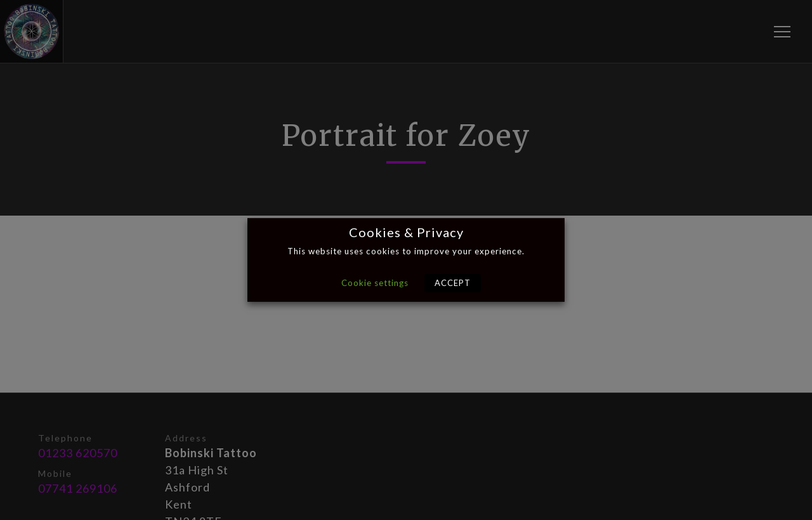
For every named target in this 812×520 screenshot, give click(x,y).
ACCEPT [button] (453, 283)
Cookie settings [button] (375, 283)
